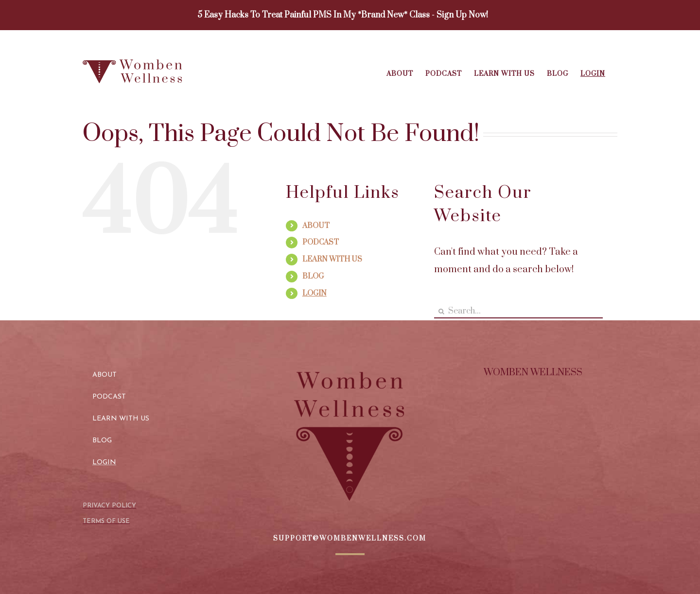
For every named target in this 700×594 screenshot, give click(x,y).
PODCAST (321, 242)
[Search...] (518, 311)
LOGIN (315, 293)
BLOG (313, 276)
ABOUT (316, 226)
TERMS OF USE (106, 521)
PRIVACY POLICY (109, 506)
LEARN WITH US (332, 259)
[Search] (441, 311)
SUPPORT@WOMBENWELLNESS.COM (350, 539)
